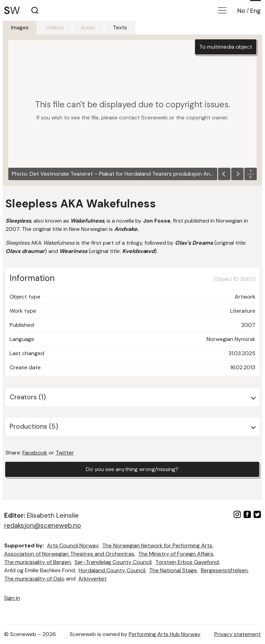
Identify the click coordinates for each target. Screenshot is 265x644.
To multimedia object (226, 47)
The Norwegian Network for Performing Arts (157, 545)
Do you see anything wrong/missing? (132, 469)
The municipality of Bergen (37, 562)
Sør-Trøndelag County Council (113, 562)
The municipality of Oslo (34, 579)
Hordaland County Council (112, 570)
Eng (256, 11)
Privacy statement (238, 634)
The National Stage (173, 570)
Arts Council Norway (73, 545)
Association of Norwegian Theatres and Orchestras (69, 554)
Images (20, 27)
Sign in (12, 598)
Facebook (35, 453)
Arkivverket (92, 579)
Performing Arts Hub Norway (165, 634)
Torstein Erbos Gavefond (187, 562)
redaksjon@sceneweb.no (43, 525)
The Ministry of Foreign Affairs (176, 554)
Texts (120, 27)
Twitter (65, 453)
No (241, 11)
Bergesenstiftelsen (224, 570)
